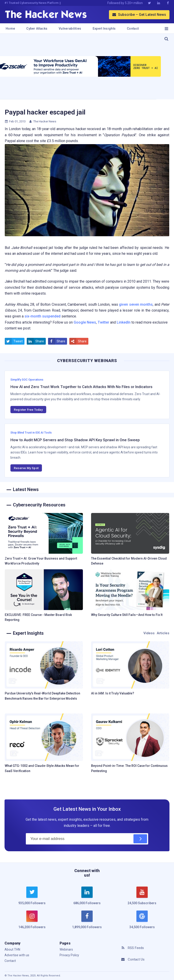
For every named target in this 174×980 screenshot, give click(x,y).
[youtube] (142, 898)
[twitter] (32, 898)
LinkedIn (124, 322)
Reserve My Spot (26, 468)
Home (10, 29)
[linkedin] (87, 898)
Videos (149, 633)
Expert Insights (104, 29)
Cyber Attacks (37, 29)
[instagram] (32, 922)
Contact (133, 29)
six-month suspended (42, 316)
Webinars (66, 949)
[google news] (142, 920)
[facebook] (87, 922)
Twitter (103, 322)
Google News (85, 322)
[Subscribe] (140, 839)
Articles (163, 633)
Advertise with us (17, 955)
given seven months (136, 304)
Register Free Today (28, 410)
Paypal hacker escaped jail (45, 112)
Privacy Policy (69, 955)
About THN (12, 949)
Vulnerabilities (70, 29)
